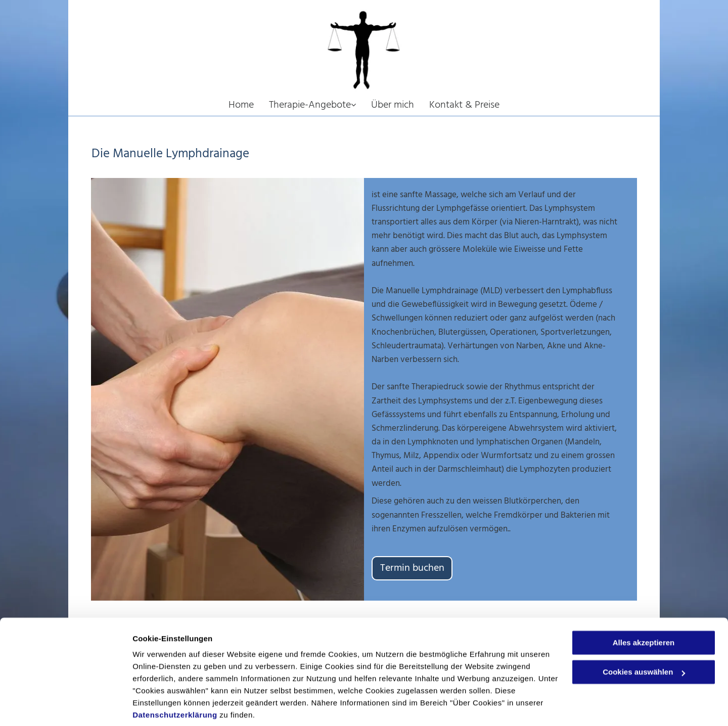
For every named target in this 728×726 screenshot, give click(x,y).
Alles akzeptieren (644, 606)
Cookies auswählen (168, 706)
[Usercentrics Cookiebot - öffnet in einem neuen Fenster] (65, 706)
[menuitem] (249, 106)
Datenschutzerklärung (175, 678)
